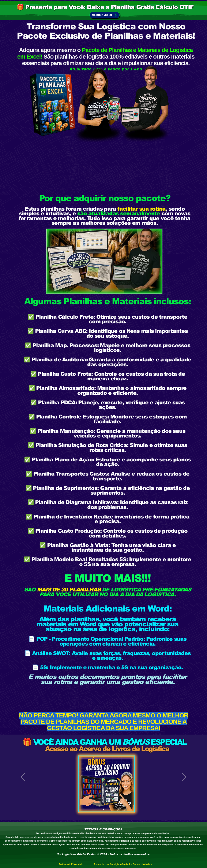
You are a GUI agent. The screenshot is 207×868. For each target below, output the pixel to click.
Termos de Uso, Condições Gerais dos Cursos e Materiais (123, 864)
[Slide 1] (103, 809)
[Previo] (23, 777)
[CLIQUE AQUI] (105, 15)
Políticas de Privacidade (74, 864)
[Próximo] (184, 777)
